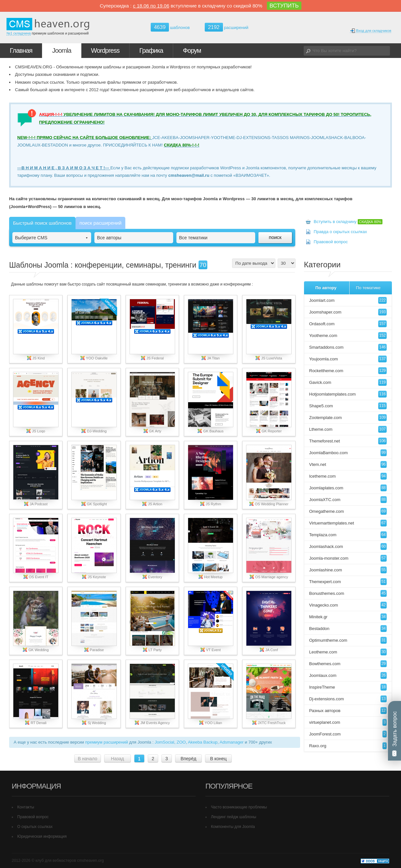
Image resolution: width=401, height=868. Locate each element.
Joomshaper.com (348, 312)
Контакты (26, 807)
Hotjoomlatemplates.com (348, 394)
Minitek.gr (348, 617)
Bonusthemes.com (348, 593)
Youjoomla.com (348, 359)
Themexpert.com (348, 582)
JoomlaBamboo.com (348, 453)
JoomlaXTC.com (348, 500)
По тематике (368, 288)
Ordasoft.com (348, 324)
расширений (227, 27)
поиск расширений (100, 223)
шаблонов (170, 28)
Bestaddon (348, 629)
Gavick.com (348, 382)
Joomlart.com (348, 300)
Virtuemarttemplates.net (348, 523)
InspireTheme (348, 687)
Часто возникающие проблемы (239, 807)
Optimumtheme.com (348, 640)
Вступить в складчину (348, 222)
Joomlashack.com (348, 546)
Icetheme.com (348, 476)
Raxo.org (348, 746)
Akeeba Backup (203, 742)
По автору (326, 288)
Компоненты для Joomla (233, 827)
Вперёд (188, 759)
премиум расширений (107, 742)
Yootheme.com (348, 336)
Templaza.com (348, 535)
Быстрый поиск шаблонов (42, 223)
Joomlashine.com (348, 570)
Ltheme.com (348, 429)
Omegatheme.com (348, 511)
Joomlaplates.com (348, 488)
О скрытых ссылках (35, 827)
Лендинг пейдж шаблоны (234, 817)
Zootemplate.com (348, 418)
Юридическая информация (42, 836)
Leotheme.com (348, 652)
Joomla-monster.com (348, 558)
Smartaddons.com (348, 347)
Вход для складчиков (371, 31)
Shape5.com (348, 406)
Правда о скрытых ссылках (340, 232)
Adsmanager (232, 742)
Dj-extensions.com (348, 699)
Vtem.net (348, 464)
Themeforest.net (348, 441)
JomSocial (164, 742)
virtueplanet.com (348, 722)
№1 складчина (19, 33)
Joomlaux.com (348, 675)
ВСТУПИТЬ (284, 6)
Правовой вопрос (331, 242)
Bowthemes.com (348, 664)
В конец (218, 759)
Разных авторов (348, 711)
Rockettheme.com (348, 371)
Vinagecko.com (348, 605)
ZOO (181, 742)
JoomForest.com (348, 734)
